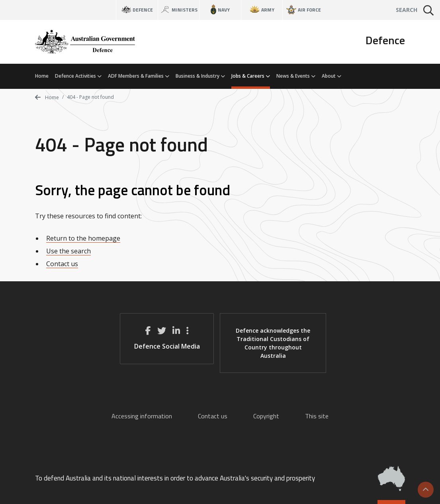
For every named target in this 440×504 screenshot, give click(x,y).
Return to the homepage (83, 238)
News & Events (296, 76)
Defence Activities (78, 76)
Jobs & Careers (251, 76)
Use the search (68, 251)
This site (317, 416)
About (331, 76)
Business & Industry (200, 76)
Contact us (62, 264)
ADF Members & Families (139, 76)
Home (42, 76)
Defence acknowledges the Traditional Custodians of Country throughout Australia (273, 343)
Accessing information (142, 416)
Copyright (266, 416)
